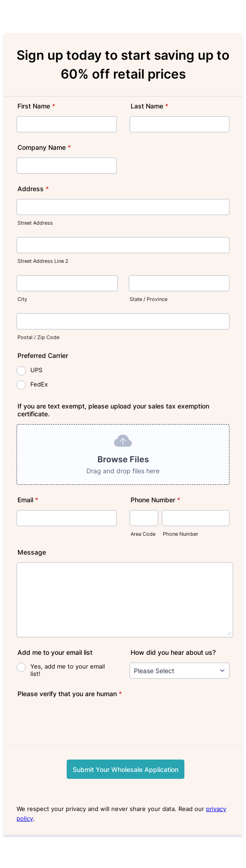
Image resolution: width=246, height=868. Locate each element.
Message (32, 552)
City (22, 299)
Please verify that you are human (70, 694)
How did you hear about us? (173, 652)
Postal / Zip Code (38, 338)
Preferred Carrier (43, 355)
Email (28, 500)
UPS (36, 370)
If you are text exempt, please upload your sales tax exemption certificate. (113, 410)
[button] (123, 454)
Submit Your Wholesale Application (126, 769)
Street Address (35, 223)
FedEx (39, 384)
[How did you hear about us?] (180, 671)
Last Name (149, 106)
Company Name (44, 147)
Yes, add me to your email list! (68, 670)
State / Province (149, 299)
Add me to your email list (55, 652)
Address (33, 189)
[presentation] (86, 722)
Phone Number (155, 500)
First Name (36, 106)
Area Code (143, 534)
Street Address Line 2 (43, 261)
